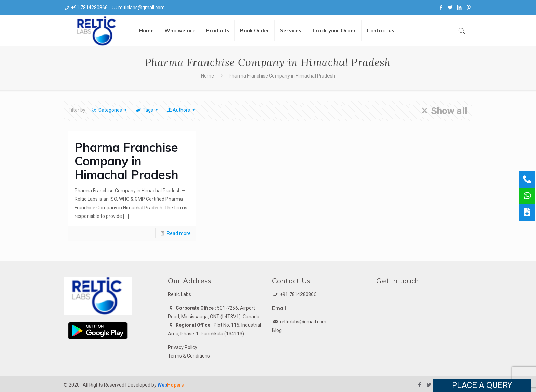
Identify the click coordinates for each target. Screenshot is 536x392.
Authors (182, 110)
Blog (277, 330)
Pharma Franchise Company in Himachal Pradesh (126, 161)
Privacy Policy (183, 347)
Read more (179, 233)
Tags (147, 110)
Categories (110, 110)
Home (207, 76)
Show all (443, 111)
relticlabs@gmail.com (142, 8)
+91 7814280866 (89, 8)
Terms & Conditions (189, 356)
